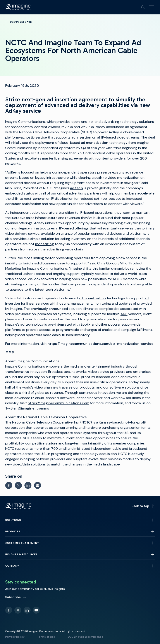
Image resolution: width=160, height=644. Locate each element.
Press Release (21, 22)
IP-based (87, 213)
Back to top (143, 506)
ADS (124, 314)
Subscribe (16, 597)
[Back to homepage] (18, 7)
